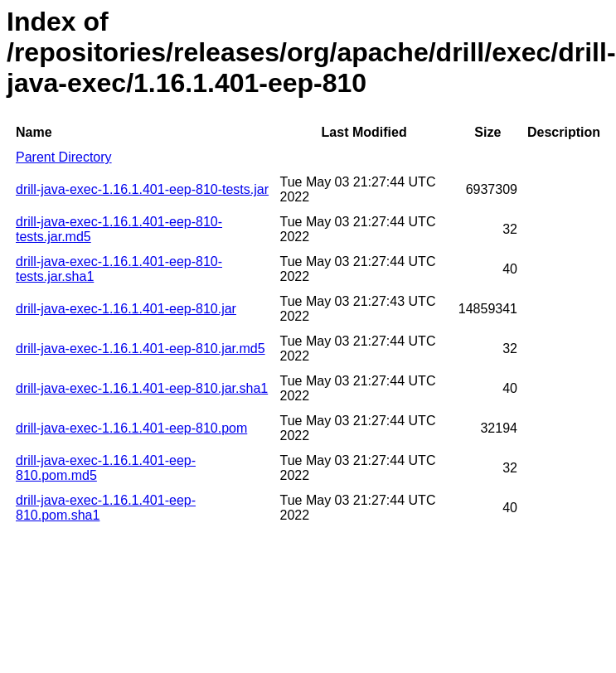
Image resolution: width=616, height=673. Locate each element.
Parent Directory (64, 157)
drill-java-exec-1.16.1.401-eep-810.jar (126, 309)
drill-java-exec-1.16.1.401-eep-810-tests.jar (142, 189)
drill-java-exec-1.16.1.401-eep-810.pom (131, 428)
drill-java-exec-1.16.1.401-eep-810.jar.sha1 (142, 388)
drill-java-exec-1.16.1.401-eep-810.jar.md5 (141, 349)
